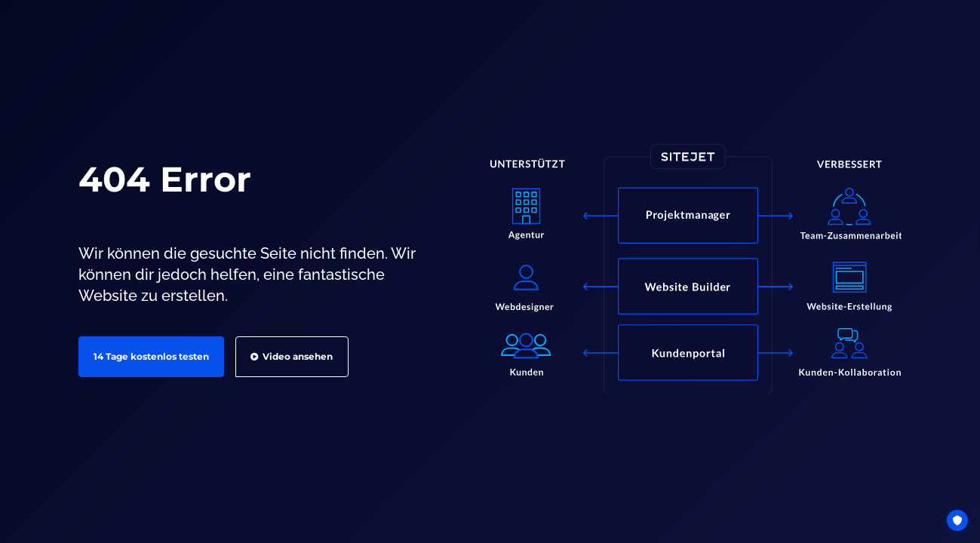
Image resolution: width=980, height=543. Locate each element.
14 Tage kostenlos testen (151, 356)
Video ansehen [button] (292, 356)
